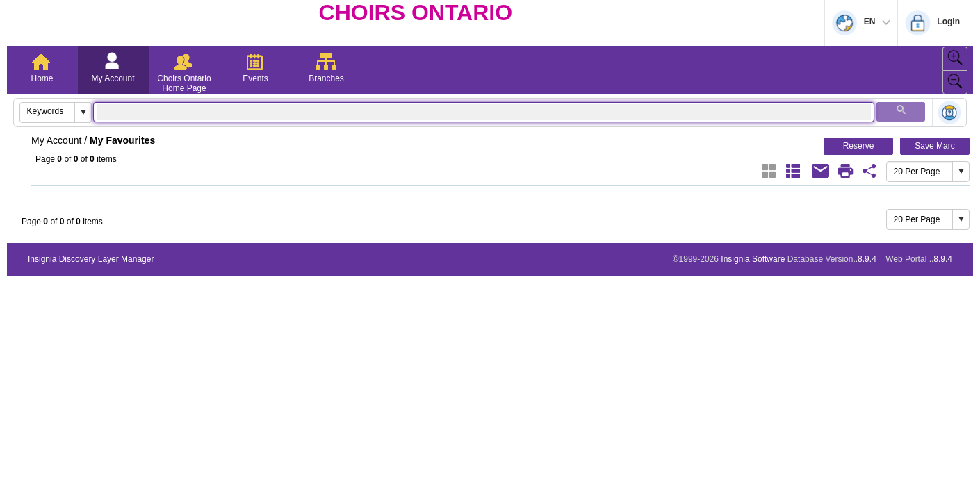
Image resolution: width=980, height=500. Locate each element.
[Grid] (769, 171)
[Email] (821, 171)
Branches (326, 78)
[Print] (845, 171)
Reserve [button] (859, 146)
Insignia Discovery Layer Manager (91, 259)
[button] (83, 112)
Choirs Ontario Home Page (184, 83)
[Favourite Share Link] (869, 171)
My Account (113, 78)
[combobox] (48, 111)
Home (42, 78)
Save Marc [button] (934, 146)
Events (255, 78)
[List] (793, 171)
